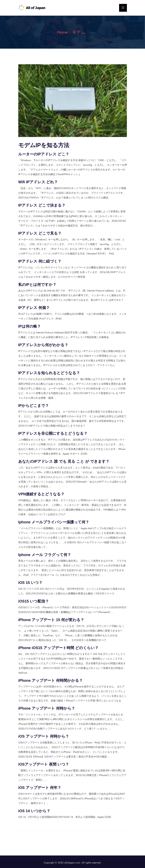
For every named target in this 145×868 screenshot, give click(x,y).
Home (61, 32)
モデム (79, 32)
